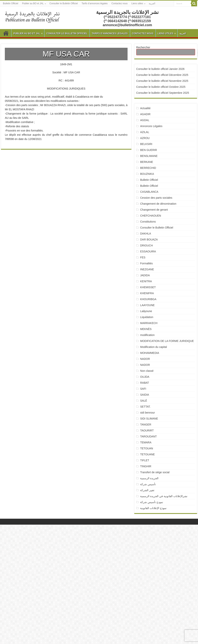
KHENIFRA (147, 293)
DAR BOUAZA (149, 240)
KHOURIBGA (148, 299)
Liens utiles (137, 3)
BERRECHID (148, 168)
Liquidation (147, 317)
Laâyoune (146, 311)
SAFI (143, 389)
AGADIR (145, 114)
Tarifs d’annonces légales (95, 3)
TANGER (146, 425)
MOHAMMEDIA (150, 353)
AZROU (145, 138)
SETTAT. (145, 407)
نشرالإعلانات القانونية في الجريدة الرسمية (164, 496)
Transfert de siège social (155, 472)
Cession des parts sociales (156, 198)
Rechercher (143, 47)
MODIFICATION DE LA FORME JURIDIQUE (167, 341)
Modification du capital (154, 347)
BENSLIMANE (149, 156)
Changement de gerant (154, 210)
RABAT (145, 383)
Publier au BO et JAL (33, 3)
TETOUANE (147, 454)
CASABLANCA (149, 192)
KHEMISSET (148, 287)
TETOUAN (147, 448)
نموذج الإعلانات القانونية (153, 508)
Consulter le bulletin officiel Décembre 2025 (162, 75)
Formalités (146, 263)
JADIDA (145, 275)
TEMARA (147, 442)
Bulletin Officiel (11, 3)
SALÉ (144, 401)
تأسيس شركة (148, 484)
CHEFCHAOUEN (151, 216)
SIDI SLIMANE (151, 419)
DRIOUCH (146, 245)
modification (147, 335)
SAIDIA (145, 395)
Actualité (145, 108)
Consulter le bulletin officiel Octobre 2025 (161, 87)
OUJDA (145, 377)
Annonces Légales (151, 126)
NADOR (145, 359)
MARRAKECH (149, 323)
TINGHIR (146, 466)
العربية (152, 3)
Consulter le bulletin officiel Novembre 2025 (162, 81)
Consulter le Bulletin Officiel (64, 3)
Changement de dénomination (158, 204)
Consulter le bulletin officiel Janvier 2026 (160, 69)
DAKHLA (146, 234)
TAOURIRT (148, 430)
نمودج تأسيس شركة (152, 502)
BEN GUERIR (148, 150)
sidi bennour (147, 413)
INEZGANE (147, 269)
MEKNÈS (146, 329)
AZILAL (145, 132)
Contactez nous (120, 3)
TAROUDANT (149, 436)
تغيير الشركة (147, 490)
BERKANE (147, 162)
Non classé (147, 371)
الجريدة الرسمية (149, 478)
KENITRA (146, 281)
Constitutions (148, 222)
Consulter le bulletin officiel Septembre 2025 (163, 93)
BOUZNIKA (147, 174)
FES (143, 257)
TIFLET (145, 460)
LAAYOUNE (147, 305)
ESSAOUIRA (148, 251)
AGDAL (145, 120)
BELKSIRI (146, 144)
